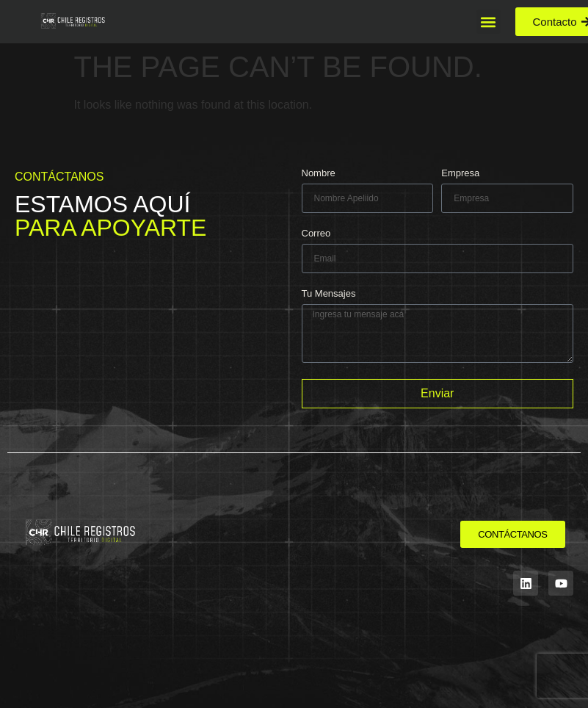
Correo (316, 234)
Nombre (319, 173)
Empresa (460, 173)
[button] (489, 22)
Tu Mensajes (329, 294)
